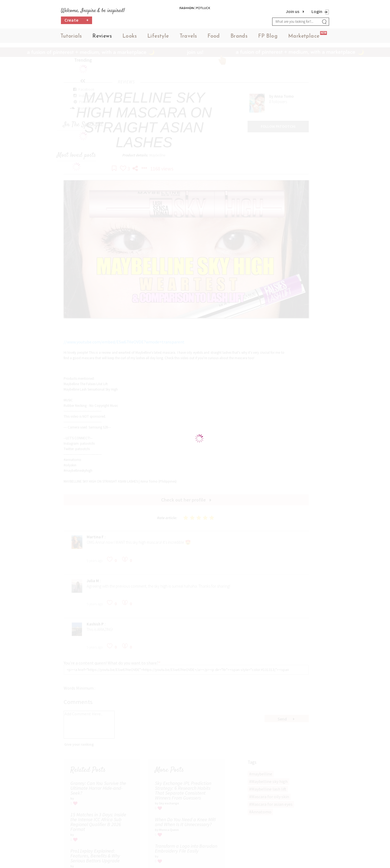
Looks (130, 38)
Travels (188, 38)
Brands (239, 38)
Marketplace (304, 38)
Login (317, 11)
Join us (292, 11)
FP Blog (268, 38)
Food (214, 38)
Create (77, 23)
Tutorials (71, 38)
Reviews (102, 38)
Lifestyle (158, 38)
